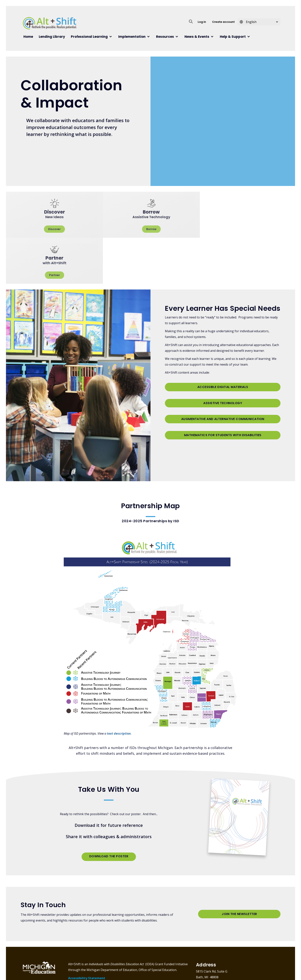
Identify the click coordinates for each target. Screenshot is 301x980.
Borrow (150, 229)
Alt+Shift (50, 23)
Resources (165, 37)
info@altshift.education (223, 948)
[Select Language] (261, 22)
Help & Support (233, 37)
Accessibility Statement (87, 932)
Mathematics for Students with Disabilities (223, 382)
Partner (247, 229)
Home (28, 37)
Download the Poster (109, 810)
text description (119, 687)
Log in (202, 22)
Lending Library (52, 37)
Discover (54, 229)
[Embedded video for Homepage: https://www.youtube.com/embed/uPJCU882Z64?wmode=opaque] (213, 119)
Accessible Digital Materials (223, 339)
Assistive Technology (223, 353)
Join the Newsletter (239, 869)
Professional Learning (89, 37)
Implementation (132, 37)
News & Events (197, 37)
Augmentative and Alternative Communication (223, 368)
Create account (223, 22)
